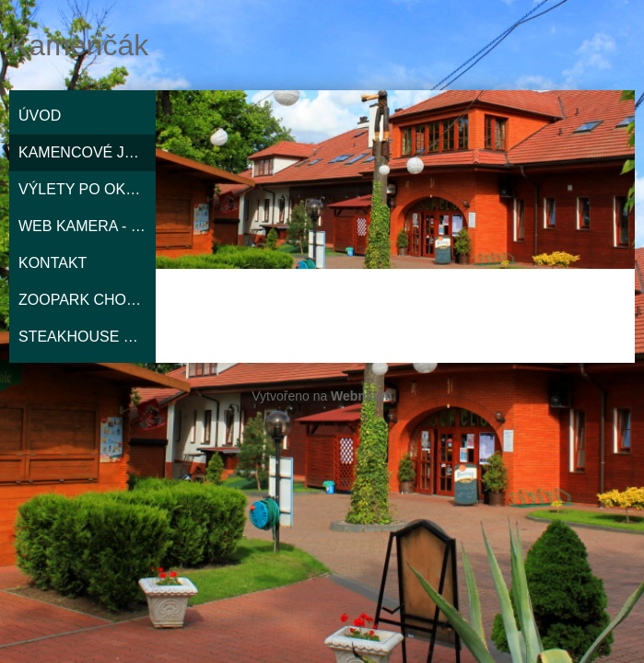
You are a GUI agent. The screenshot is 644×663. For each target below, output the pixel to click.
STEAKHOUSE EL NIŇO (87, 337)
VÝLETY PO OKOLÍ (84, 189)
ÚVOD (40, 116)
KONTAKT (53, 263)
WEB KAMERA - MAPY (87, 226)
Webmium (362, 396)
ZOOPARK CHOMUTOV (87, 300)
